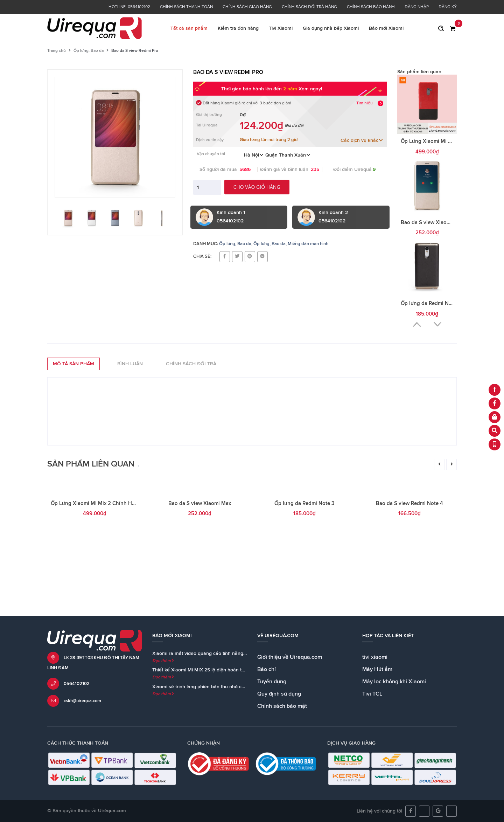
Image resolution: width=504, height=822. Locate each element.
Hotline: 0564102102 (129, 7)
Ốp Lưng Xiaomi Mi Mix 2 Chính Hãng (446, 141)
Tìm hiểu (365, 103)
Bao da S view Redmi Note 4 (409, 591)
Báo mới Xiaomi (386, 28)
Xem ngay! (310, 89)
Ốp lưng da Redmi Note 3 (431, 303)
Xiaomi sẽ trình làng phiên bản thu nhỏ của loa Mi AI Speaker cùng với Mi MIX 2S (242, 687)
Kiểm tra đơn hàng (238, 28)
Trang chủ (57, 51)
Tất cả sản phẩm (189, 28)
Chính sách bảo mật (282, 706)
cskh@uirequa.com (82, 701)
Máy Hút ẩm (377, 669)
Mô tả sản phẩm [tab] (73, 364)
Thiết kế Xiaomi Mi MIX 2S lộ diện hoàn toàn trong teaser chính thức (227, 670)
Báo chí (267, 669)
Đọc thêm (163, 661)
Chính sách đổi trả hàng (309, 7)
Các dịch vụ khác (362, 140)
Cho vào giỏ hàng (257, 187)
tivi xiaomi (375, 657)
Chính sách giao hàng (247, 7)
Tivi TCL (372, 694)
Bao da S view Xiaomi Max (432, 223)
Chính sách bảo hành (371, 7)
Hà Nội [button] (254, 155)
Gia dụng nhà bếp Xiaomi (331, 28)
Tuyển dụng (272, 682)
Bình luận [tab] (130, 364)
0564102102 (77, 684)
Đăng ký (448, 7)
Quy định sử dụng (279, 694)
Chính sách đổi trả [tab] (191, 364)
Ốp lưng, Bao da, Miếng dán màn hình (291, 244)
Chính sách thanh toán (186, 7)
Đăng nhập (417, 7)
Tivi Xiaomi (281, 28)
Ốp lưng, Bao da (89, 51)
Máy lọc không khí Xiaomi (394, 682)
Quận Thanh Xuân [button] (288, 155)
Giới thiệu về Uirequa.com (290, 657)
